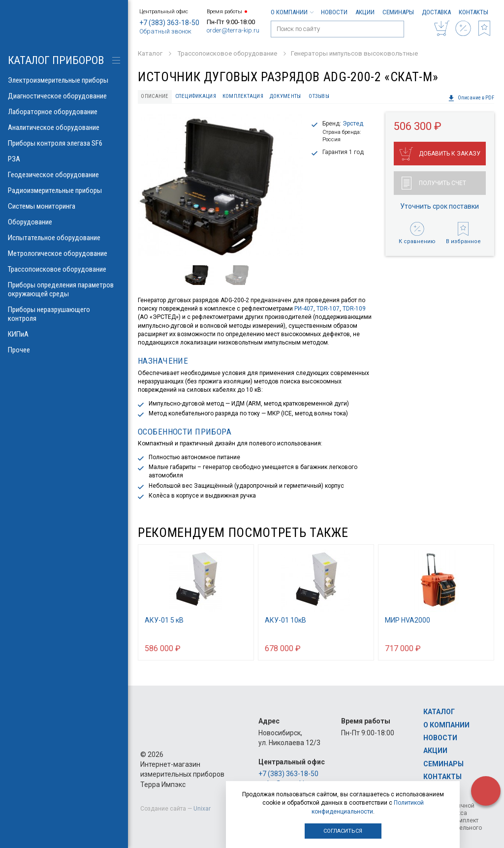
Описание (155, 96)
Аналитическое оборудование (64, 127)
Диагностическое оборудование (64, 96)
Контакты (473, 12)
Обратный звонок (165, 31)
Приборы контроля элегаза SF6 (64, 143)
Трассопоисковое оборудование (64, 269)
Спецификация (196, 96)
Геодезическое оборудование (64, 175)
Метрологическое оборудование (64, 253)
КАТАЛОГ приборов (56, 60)
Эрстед (353, 124)
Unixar (202, 809)
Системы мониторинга (64, 206)
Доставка (436, 12)
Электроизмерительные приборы (64, 80)
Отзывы (319, 96)
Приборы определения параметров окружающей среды (64, 289)
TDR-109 (354, 309)
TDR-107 (328, 309)
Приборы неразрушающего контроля (64, 314)
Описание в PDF (471, 98)
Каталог (439, 712)
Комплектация (243, 96)
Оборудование (64, 222)
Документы (285, 96)
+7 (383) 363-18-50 (169, 23)
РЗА (64, 159)
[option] (220, 185)
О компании (292, 12)
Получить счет (434, 183)
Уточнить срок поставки (440, 206)
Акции (365, 12)
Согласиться (343, 831)
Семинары (398, 12)
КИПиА (64, 334)
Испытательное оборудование (64, 238)
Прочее (64, 350)
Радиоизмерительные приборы (64, 190)
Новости (334, 12)
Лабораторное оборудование (64, 112)
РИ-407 (304, 309)
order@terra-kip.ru (233, 30)
